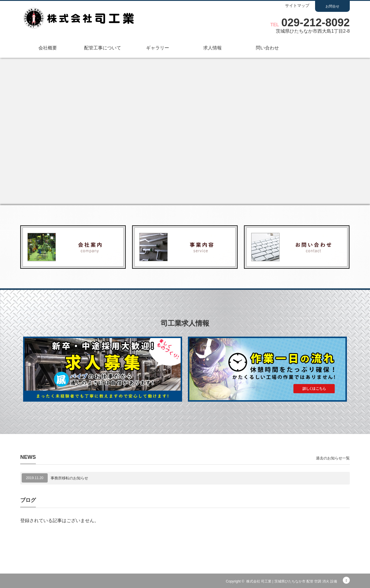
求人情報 (212, 48)
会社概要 (48, 48)
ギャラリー (158, 48)
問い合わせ (267, 48)
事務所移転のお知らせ (69, 478)
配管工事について (103, 48)
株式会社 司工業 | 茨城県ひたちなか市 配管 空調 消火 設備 (292, 581)
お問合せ (332, 6)
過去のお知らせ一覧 (333, 458)
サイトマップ (297, 6)
